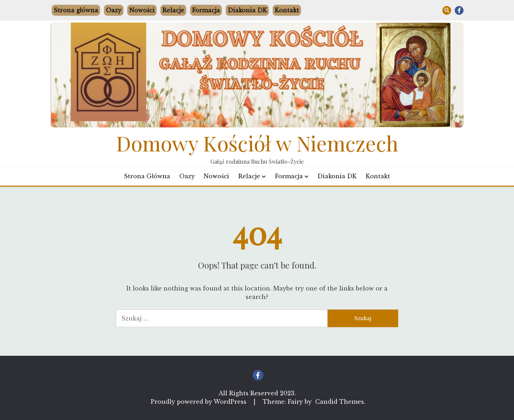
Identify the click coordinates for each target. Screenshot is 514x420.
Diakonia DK (247, 10)
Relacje (173, 10)
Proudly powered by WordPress (199, 402)
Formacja (206, 10)
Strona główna (76, 10)
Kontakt (287, 10)
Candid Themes (340, 402)
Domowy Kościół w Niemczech (257, 143)
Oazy (114, 10)
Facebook (459, 10)
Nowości (142, 10)
